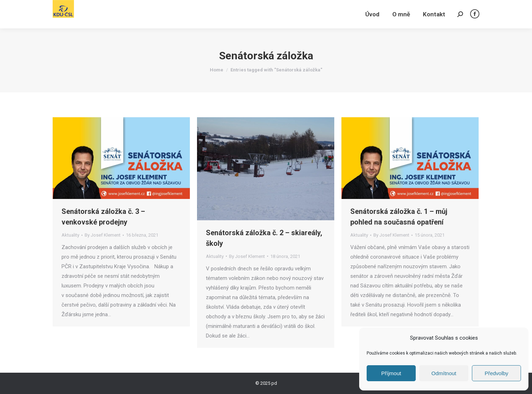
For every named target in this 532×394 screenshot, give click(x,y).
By (103, 235)
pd (274, 383)
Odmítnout (444, 373)
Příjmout (391, 373)
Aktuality (70, 235)
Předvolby (497, 373)
